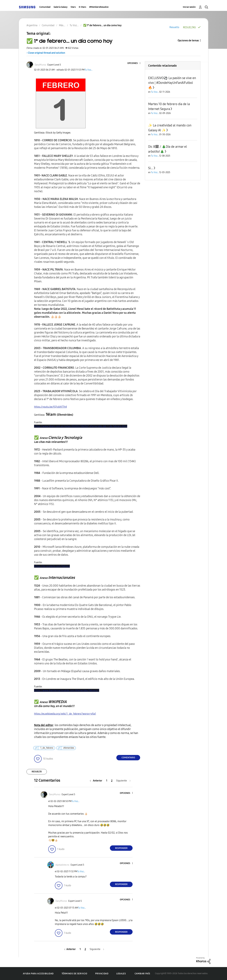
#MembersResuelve (99, 7)
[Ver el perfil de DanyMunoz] (40, 65)
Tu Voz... (89, 70)
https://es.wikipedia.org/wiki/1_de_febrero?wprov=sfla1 (65, 714)
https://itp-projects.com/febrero (52, 566)
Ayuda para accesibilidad (38, 974)
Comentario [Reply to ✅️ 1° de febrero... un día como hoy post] (128, 758)
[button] (135, 63)
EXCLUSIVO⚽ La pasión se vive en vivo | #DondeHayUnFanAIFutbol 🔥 (172, 83)
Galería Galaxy (61, 7)
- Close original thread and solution (46, 53)
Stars (73, 7)
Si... (151, 168)
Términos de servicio (74, 974)
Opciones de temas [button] (188, 40)
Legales (121, 974)
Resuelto (174, 27)
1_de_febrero (47, 748)
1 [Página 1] (107, 781)
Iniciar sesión (189, 7)
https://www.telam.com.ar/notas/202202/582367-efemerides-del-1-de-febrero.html (81, 426)
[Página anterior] (97, 781)
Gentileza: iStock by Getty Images (52, 133)
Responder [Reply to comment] (121, 848)
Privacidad (102, 974)
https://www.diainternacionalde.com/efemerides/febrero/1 (67, 690)
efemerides (69, 748)
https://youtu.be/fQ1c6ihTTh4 (50, 407)
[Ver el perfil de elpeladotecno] (62, 865)
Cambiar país (142, 974)
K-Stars (82, 7)
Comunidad (45, 7)
